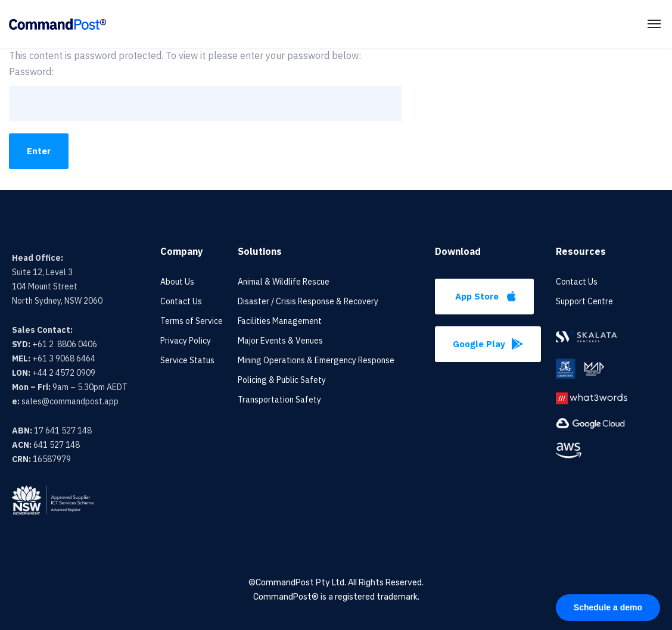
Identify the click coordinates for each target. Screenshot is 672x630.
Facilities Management (280, 321)
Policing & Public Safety (282, 380)
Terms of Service (192, 321)
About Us (177, 282)
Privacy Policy (186, 341)
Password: (205, 93)
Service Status (187, 360)
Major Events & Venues (280, 341)
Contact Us (181, 301)
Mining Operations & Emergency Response (316, 360)
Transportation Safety (279, 400)
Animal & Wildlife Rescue (284, 282)
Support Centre (584, 301)
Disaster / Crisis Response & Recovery (308, 301)
